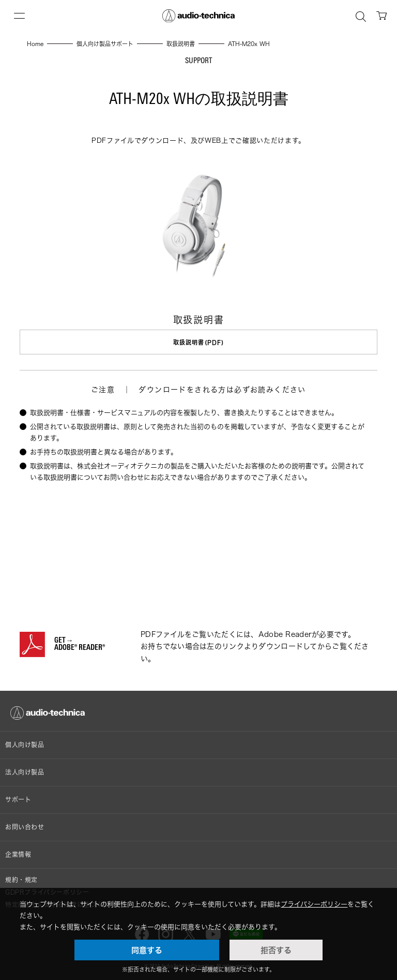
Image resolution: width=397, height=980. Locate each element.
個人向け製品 (25, 745)
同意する (147, 950)
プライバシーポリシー (314, 904)
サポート (18, 800)
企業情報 (18, 855)
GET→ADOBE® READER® (80, 645)
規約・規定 (21, 880)
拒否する (276, 950)
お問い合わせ (25, 827)
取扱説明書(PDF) (198, 342)
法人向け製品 (25, 772)
